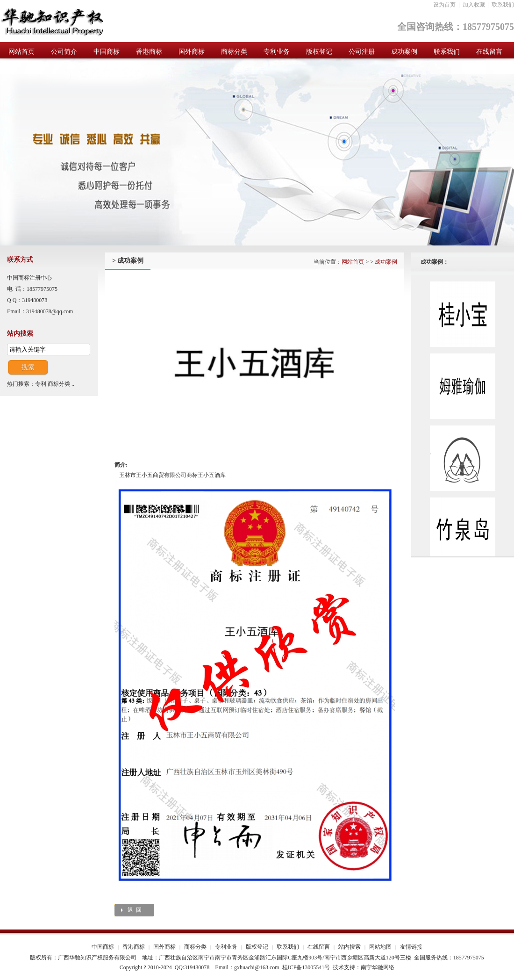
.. (73, 384)
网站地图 (380, 947)
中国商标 (103, 947)
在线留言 (319, 947)
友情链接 (411, 947)
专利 (41, 384)
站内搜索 (350, 947)
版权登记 (257, 947)
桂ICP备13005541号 (306, 967)
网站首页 (353, 262)
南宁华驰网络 (378, 967)
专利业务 (226, 947)
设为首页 (444, 5)
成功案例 (386, 262)
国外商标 (164, 947)
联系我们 (503, 5)
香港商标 (134, 947)
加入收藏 (474, 5)
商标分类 (59, 384)
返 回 (135, 910)
